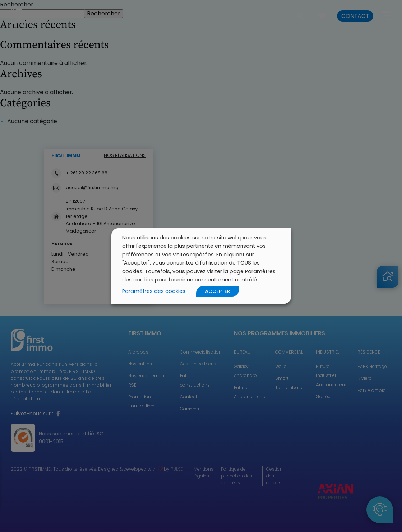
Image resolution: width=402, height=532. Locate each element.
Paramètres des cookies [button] (154, 291)
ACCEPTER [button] (218, 291)
